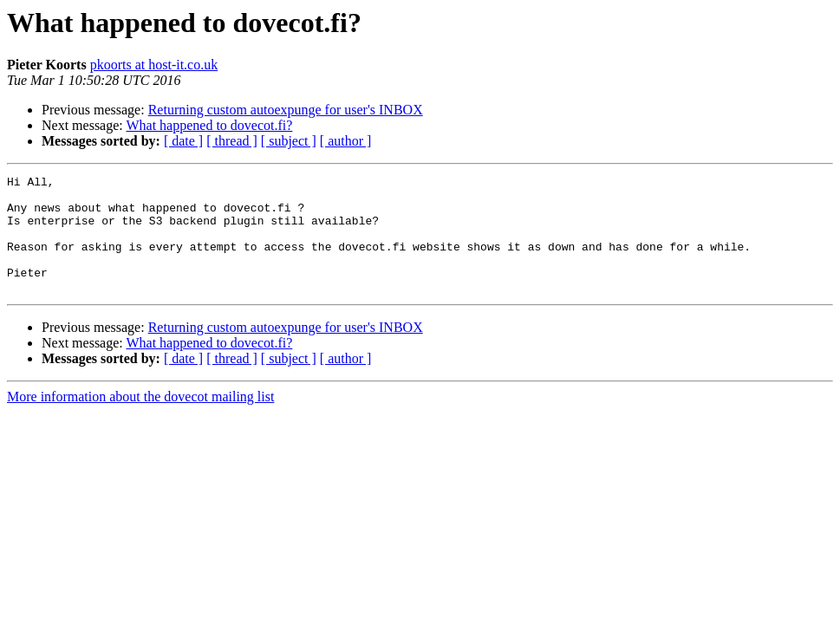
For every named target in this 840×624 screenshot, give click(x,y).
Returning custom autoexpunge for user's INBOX (286, 110)
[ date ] (183, 141)
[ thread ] (232, 141)
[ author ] (346, 141)
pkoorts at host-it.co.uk (154, 65)
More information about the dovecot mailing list (140, 420)
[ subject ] (289, 141)
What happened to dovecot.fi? (209, 125)
